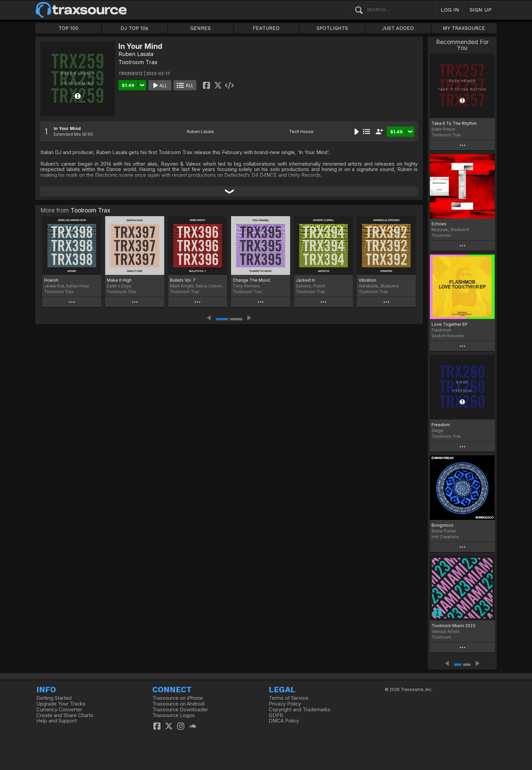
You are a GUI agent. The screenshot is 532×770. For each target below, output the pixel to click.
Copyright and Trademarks (300, 710)
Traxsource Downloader (180, 710)
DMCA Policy (284, 721)
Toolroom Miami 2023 (453, 626)
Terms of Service (289, 698)
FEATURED (266, 28)
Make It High (119, 280)
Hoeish (51, 280)
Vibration (367, 280)
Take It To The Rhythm (454, 123)
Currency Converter (59, 710)
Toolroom (441, 235)
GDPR (276, 715)
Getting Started (54, 698)
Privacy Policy (285, 704)
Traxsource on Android (178, 704)
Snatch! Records (448, 336)
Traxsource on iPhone (178, 698)
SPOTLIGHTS (332, 28)
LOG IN (450, 10)
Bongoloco (443, 525)
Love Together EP (450, 324)
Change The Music (252, 280)
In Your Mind (67, 128)
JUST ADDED (398, 28)
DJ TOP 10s (134, 28)
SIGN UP (481, 10)
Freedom (441, 425)
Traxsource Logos (174, 715)
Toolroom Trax (138, 62)
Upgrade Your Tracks (61, 704)
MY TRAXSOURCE (464, 28)
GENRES (201, 28)
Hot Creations (445, 537)
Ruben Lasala (136, 54)
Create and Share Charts (65, 715)
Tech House (301, 132)
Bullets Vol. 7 (183, 280)
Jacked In (306, 280)
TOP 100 (68, 28)
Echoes (439, 224)
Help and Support (56, 721)
